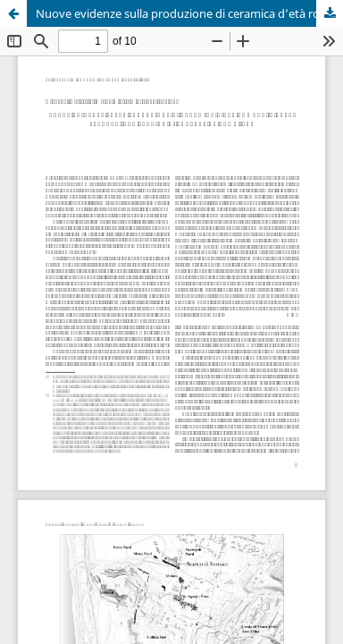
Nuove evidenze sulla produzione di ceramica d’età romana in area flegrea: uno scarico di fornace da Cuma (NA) (189, 13)
